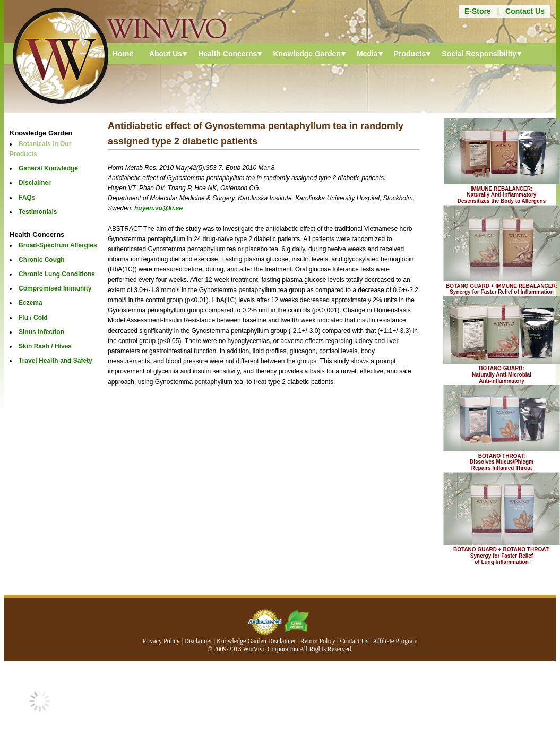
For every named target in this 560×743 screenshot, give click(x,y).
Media (367, 54)
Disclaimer (35, 183)
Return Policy (318, 641)
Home (123, 54)
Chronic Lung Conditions (57, 274)
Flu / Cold (33, 318)
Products (410, 54)
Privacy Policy (161, 641)
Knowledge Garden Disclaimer (256, 641)
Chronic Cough (42, 260)
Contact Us (525, 11)
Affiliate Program (395, 641)
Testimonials (38, 212)
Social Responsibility (479, 54)
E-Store (478, 11)
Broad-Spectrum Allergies (58, 245)
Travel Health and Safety (55, 361)
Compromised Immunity (55, 288)
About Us (166, 54)
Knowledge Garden (307, 54)
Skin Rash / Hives (45, 346)
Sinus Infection (41, 332)
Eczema (31, 303)
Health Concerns (227, 54)
